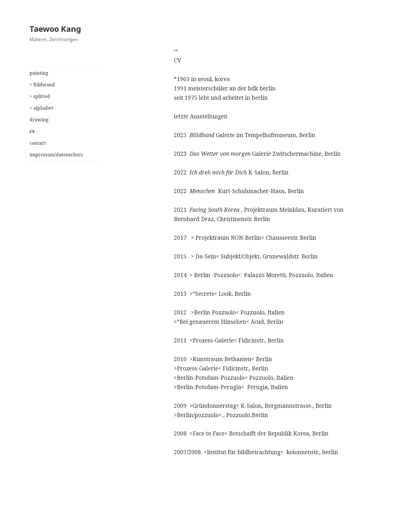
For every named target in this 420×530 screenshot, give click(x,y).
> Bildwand (42, 85)
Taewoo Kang (55, 29)
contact (38, 143)
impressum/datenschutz (56, 155)
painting (39, 73)
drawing (39, 120)
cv (32, 131)
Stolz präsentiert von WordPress (176, 518)
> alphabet (41, 108)
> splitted (40, 96)
